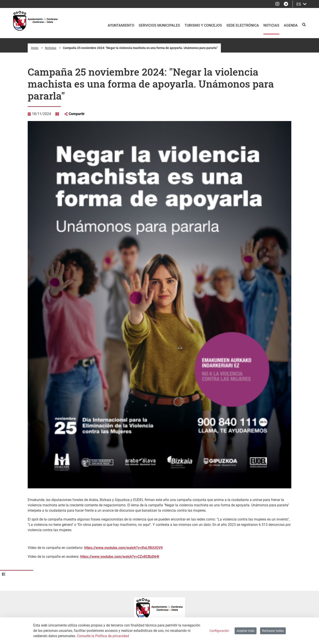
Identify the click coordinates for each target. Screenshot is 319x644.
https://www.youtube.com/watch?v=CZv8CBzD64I (120, 557)
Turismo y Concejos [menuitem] (203, 25)
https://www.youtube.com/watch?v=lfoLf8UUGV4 (123, 548)
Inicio (35, 48)
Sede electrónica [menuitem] (243, 25)
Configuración (219, 631)
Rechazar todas (273, 631)
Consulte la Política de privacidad (103, 636)
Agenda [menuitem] (291, 25)
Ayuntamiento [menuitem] (121, 25)
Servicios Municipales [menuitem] (159, 25)
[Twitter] (12, 574)
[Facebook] (3, 574)
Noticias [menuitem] (271, 25)
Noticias (51, 48)
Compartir (77, 114)
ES (301, 4)
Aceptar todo (246, 631)
